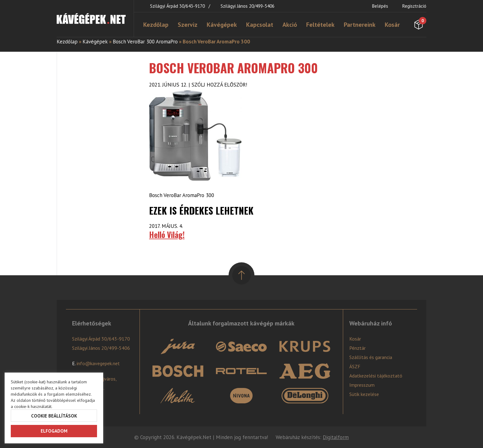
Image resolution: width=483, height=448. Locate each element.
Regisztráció (414, 6)
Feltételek (320, 25)
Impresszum (362, 385)
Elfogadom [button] (54, 431)
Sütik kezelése (364, 394)
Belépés (380, 6)
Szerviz (188, 25)
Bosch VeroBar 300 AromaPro (145, 42)
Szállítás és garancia (371, 357)
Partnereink (360, 25)
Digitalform (336, 437)
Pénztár (357, 348)
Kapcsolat (260, 25)
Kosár (392, 25)
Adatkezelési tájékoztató (376, 376)
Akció (290, 25)
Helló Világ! (167, 234)
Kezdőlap (156, 25)
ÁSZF (355, 366)
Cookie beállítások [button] (54, 416)
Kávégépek (222, 25)
